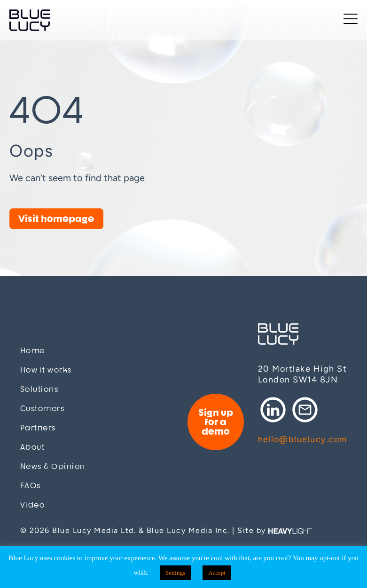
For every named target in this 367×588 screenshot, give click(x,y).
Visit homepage (56, 219)
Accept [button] (217, 573)
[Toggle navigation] (351, 20)
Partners (38, 428)
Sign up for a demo (216, 422)
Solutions (39, 389)
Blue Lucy (30, 20)
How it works (46, 370)
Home (33, 351)
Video (33, 505)
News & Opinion (53, 466)
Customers (43, 409)
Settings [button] (175, 573)
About (33, 447)
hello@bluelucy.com (303, 439)
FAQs (31, 486)
